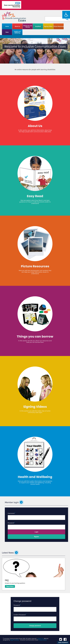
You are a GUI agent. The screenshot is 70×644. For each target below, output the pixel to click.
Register (36, 537)
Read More (10, 586)
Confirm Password (20, 615)
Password (11, 523)
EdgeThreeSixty (15, 640)
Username (11, 513)
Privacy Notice (43, 640)
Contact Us (40, 638)
